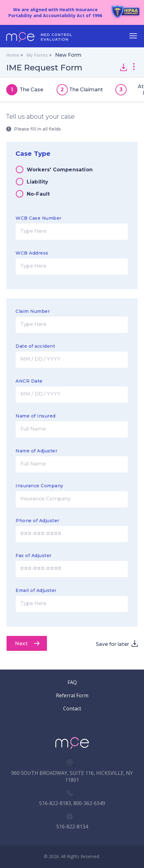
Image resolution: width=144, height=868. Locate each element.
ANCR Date (29, 381)
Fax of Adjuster (34, 556)
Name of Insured (36, 416)
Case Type (33, 154)
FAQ (72, 682)
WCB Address (32, 253)
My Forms (37, 55)
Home (13, 55)
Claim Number (33, 311)
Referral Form (72, 695)
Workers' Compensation (60, 170)
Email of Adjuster (36, 590)
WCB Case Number (39, 218)
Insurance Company (39, 486)
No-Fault (38, 194)
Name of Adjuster (36, 451)
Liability (38, 182)
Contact (72, 708)
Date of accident (35, 346)
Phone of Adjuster (37, 521)
